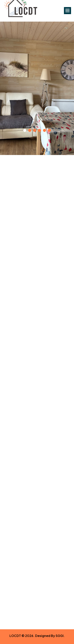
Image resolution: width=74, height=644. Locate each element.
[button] (67, 11)
